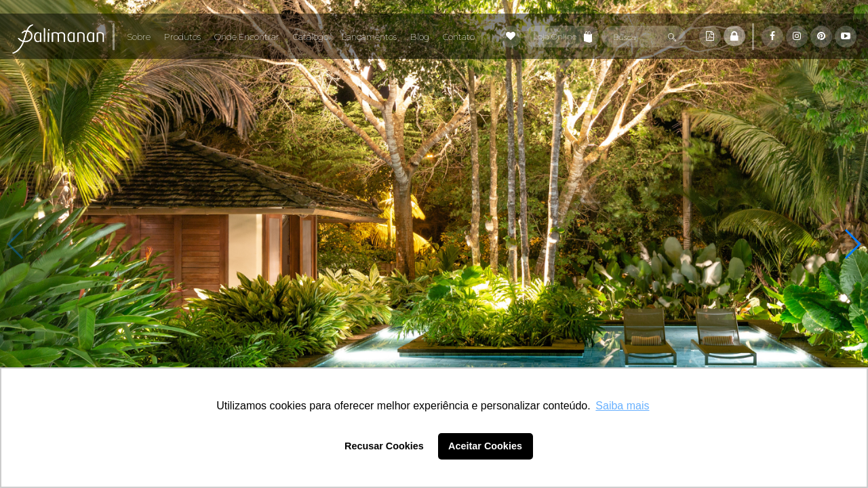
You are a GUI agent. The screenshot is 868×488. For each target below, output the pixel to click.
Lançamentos (369, 37)
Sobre (139, 37)
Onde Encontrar (247, 37)
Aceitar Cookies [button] (485, 446)
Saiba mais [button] (622, 406)
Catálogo (311, 37)
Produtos (182, 37)
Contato (459, 37)
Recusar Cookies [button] (384, 446)
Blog (420, 37)
